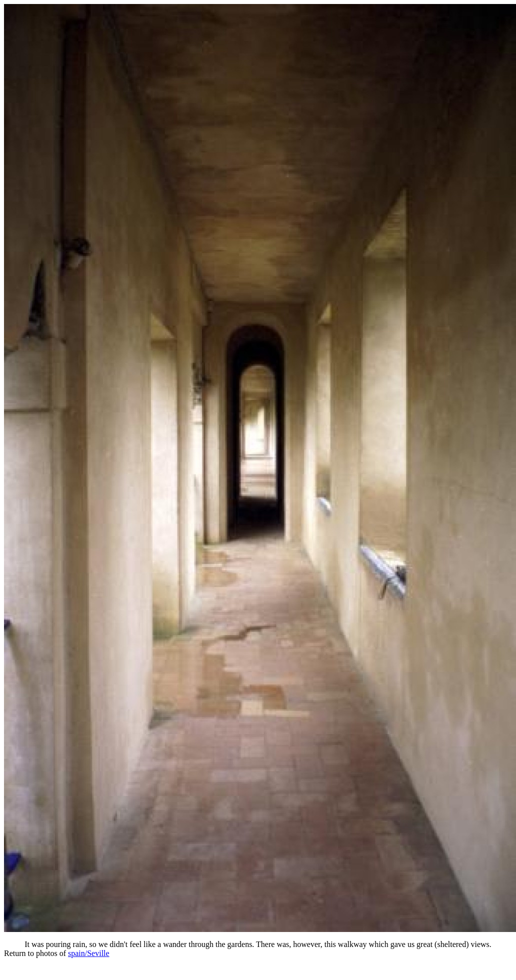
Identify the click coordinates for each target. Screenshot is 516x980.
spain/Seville (89, 953)
